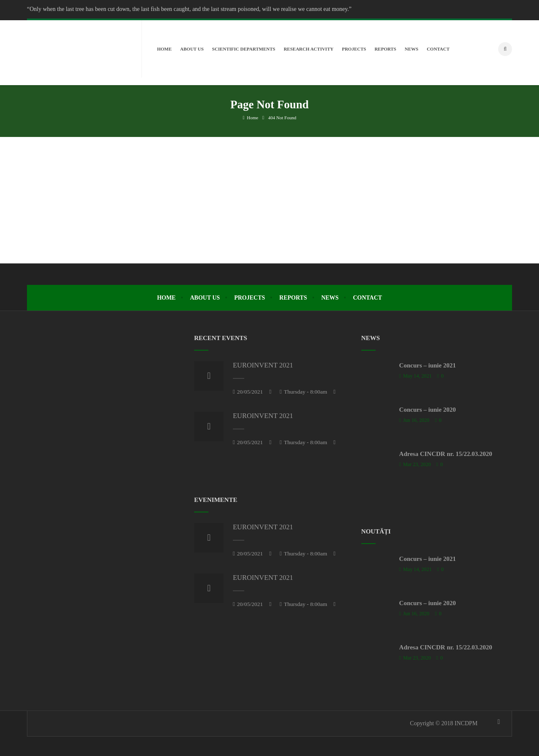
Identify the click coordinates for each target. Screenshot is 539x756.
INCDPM (466, 722)
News (330, 296)
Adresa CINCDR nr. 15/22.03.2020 (446, 452)
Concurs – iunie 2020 (428, 408)
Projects (249, 296)
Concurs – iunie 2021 (428, 364)
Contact (367, 296)
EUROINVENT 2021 (263, 363)
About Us (205, 296)
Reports (293, 296)
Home (251, 116)
